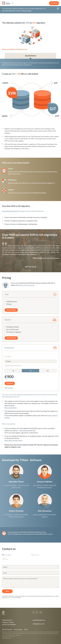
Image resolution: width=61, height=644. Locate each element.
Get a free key (11, 310)
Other (7, 559)
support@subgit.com (39, 620)
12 (13, 371)
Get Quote (37, 555)
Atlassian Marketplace (52, 258)
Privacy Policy (27, 11)
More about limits (11, 408)
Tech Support (8, 555)
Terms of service (7, 629)
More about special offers (14, 440)
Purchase (10, 383)
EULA (26, 629)
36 (48, 371)
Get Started (54, 3)
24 (31, 371)
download (26, 431)
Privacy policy (10, 598)
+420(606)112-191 (38, 624)
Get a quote (9, 388)
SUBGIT (6, 3)
